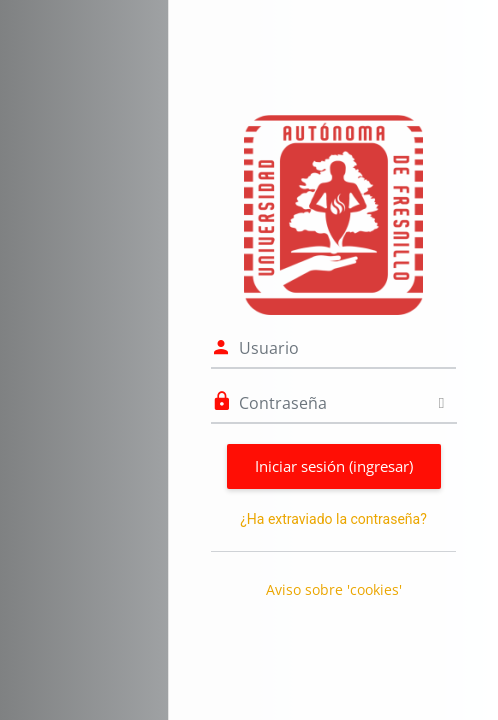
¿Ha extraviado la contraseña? (333, 519)
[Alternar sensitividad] (441, 402)
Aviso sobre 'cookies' (334, 589)
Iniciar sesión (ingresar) (334, 466)
